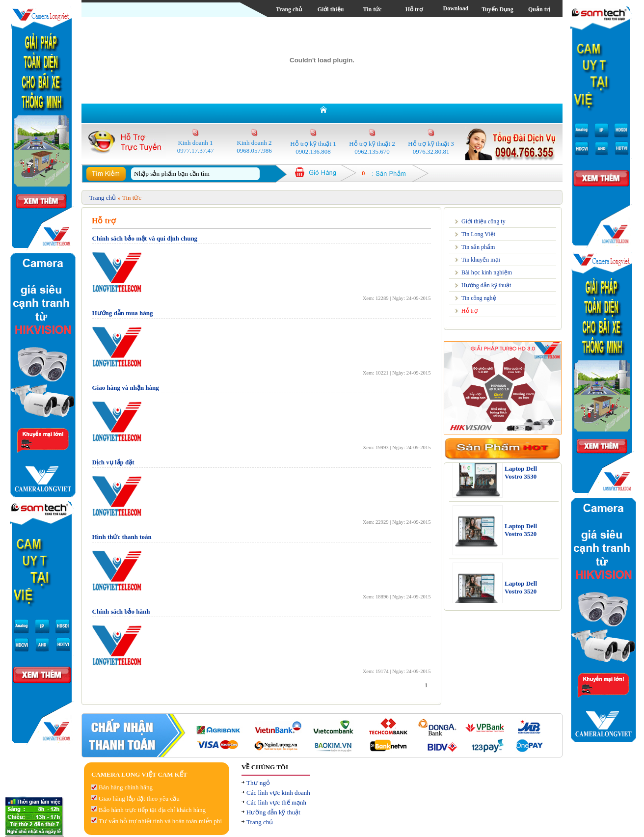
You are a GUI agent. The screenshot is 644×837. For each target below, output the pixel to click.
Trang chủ (289, 9)
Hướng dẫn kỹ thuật (486, 285)
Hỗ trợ (414, 9)
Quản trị (539, 9)
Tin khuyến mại (481, 260)
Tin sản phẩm (478, 247)
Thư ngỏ (258, 783)
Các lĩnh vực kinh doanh (278, 793)
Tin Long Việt (478, 234)
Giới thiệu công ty (483, 221)
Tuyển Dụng (497, 9)
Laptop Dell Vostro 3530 (521, 476)
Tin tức (372, 9)
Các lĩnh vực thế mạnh (276, 802)
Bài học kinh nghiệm (487, 272)
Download (456, 8)
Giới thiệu (331, 9)
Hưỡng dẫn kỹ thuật (273, 812)
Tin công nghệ (479, 298)
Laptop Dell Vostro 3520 (521, 533)
